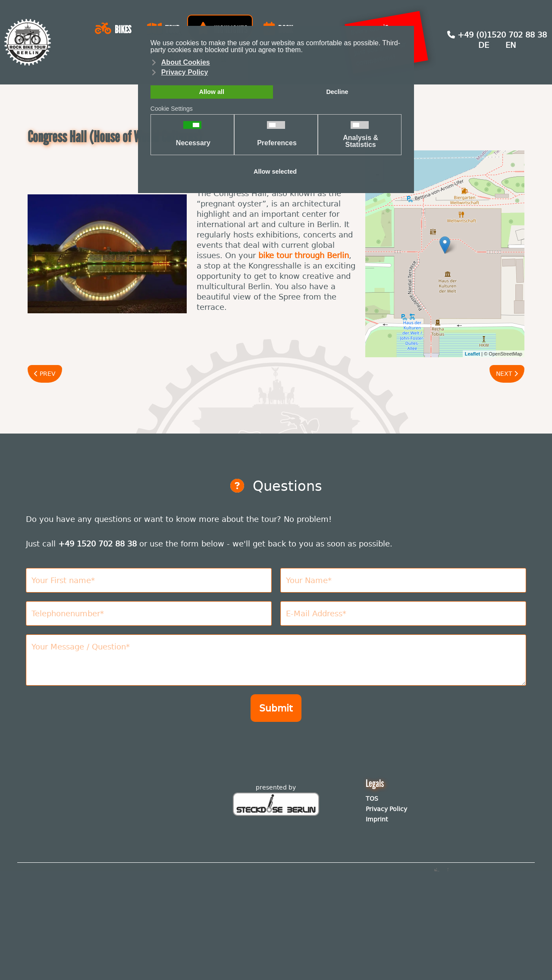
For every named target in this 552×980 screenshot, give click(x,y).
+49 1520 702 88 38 (97, 544)
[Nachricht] (276, 660)
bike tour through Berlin (304, 255)
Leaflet (472, 354)
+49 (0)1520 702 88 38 (497, 35)
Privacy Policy (386, 809)
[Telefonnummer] (149, 613)
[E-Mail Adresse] (403, 613)
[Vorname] (149, 580)
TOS (372, 799)
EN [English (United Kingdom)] (511, 45)
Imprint (377, 819)
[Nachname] (403, 580)
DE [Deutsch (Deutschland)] (484, 45)
